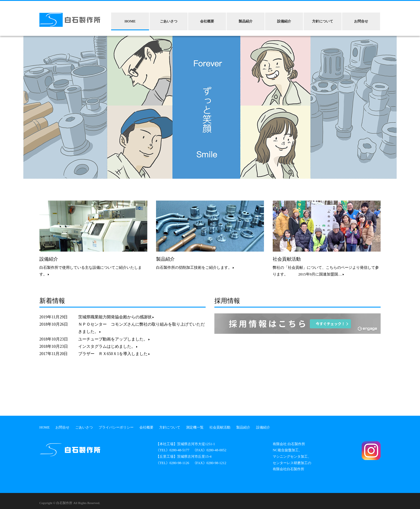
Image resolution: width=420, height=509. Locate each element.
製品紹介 (246, 21)
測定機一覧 (195, 427)
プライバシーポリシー (116, 427)
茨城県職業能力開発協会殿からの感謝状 (116, 317)
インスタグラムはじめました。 (108, 346)
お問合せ (361, 21)
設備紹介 (284, 21)
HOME (130, 21)
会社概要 (207, 21)
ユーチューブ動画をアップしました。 (114, 339)
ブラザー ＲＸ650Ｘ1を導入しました (114, 354)
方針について (323, 21)
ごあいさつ (169, 21)
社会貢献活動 (287, 259)
